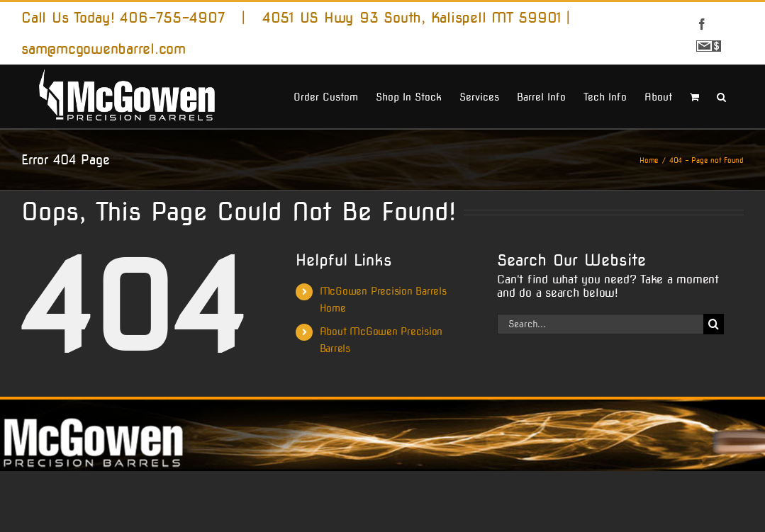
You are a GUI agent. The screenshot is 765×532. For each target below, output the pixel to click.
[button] (721, 96)
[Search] (714, 324)
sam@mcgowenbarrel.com (104, 49)
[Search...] (600, 324)
